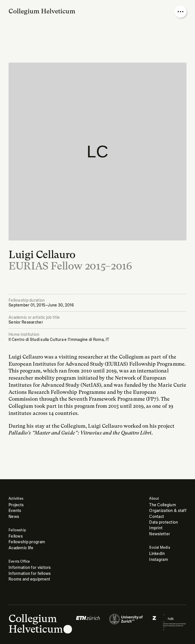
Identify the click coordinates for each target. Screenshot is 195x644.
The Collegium (163, 505)
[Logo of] (88, 622)
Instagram (159, 560)
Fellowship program (27, 542)
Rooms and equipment (29, 579)
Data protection (164, 522)
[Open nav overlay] (180, 12)
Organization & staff (168, 511)
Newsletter (160, 534)
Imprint (156, 528)
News (14, 517)
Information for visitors (30, 568)
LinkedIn (157, 554)
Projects (16, 505)
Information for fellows (30, 574)
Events (15, 511)
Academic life (21, 548)
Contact (157, 517)
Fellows (16, 536)
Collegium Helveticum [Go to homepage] (42, 11)
